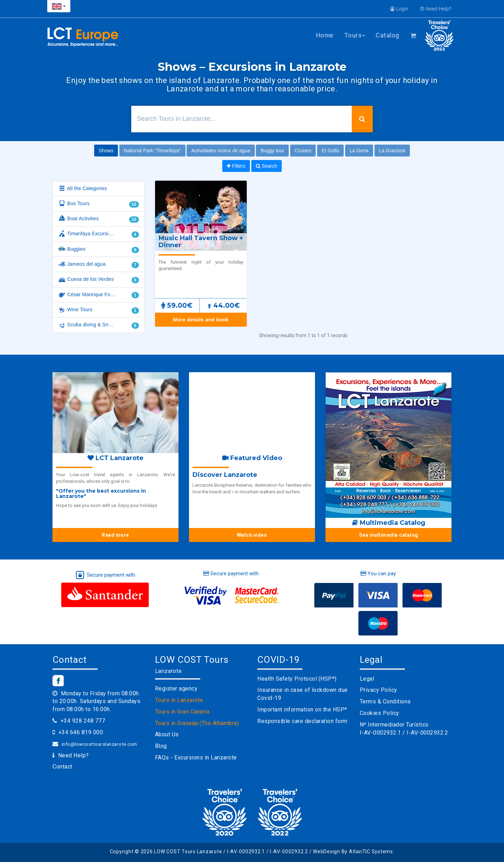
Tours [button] (355, 35)
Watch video (252, 535)
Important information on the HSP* (302, 710)
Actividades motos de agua (220, 151)
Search (267, 166)
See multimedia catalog (389, 535)
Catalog (387, 35)
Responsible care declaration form (302, 721)
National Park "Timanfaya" (152, 151)
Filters (236, 166)
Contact (62, 767)
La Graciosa (392, 151)
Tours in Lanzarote (179, 700)
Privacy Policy (379, 690)
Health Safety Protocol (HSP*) (297, 679)
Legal (367, 679)
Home (325, 35)
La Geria (359, 151)
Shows (106, 151)
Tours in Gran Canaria (182, 712)
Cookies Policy (380, 713)
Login (399, 9)
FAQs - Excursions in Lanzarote (196, 757)
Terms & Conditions (385, 701)
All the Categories (82, 189)
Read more (115, 535)
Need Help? (436, 9)
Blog (161, 746)
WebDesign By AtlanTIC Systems (353, 851)
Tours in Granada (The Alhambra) (197, 723)
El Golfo (330, 151)
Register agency (176, 689)
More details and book (201, 320)
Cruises (303, 151)
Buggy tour (272, 151)
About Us (167, 734)
